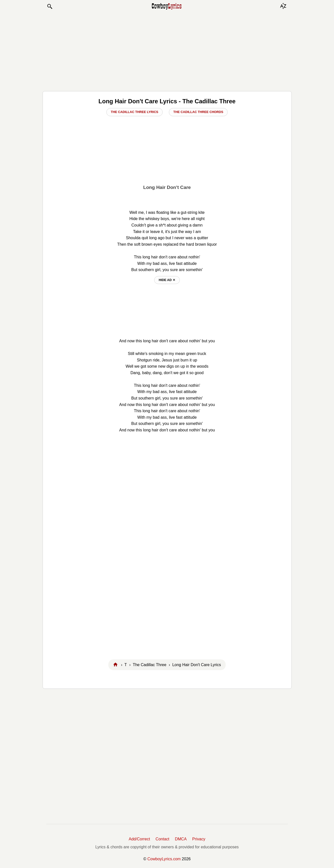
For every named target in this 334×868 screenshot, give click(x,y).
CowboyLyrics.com (164, 859)
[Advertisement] (167, 50)
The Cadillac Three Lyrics (135, 112)
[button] (50, 6)
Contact (163, 839)
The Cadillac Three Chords (198, 112)
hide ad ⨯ (167, 280)
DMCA (181, 839)
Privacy (199, 839)
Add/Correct (139, 839)
